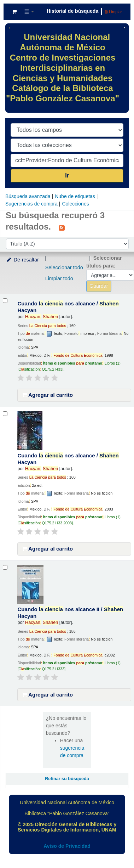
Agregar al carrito (47, 395)
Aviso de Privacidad (67, 846)
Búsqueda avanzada (28, 196)
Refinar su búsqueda (67, 779)
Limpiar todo (59, 278)
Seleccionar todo (64, 267)
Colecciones (75, 204)
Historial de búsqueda (72, 11)
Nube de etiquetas (75, 196)
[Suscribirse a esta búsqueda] (62, 227)
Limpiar (113, 12)
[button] (14, 12)
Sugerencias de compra (31, 204)
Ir (67, 176)
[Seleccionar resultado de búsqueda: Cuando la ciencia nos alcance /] (5, 301)
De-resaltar (22, 260)
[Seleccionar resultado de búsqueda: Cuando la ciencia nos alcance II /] (5, 567)
